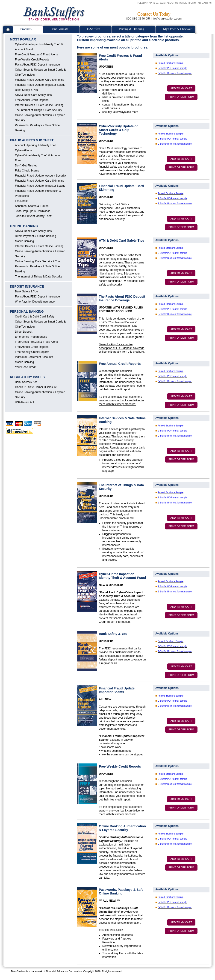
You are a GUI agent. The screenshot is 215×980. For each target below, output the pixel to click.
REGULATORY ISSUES (27, 377)
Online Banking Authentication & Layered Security (40, 118)
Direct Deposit (24, 332)
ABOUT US (172, 3)
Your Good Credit (26, 367)
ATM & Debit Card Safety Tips (33, 95)
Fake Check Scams (27, 171)
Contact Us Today (154, 14)
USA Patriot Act (24, 402)
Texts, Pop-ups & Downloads (33, 211)
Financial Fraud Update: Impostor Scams (40, 85)
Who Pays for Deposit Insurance (35, 302)
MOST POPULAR (23, 39)
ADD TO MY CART (181, 88)
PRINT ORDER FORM (181, 97)
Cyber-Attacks (24, 150)
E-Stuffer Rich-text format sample (175, 73)
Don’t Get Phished (26, 166)
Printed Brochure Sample (171, 63)
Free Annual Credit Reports (32, 100)
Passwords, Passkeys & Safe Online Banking (37, 128)
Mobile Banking (24, 241)
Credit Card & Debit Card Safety (35, 317)
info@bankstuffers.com (166, 19)
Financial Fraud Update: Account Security (40, 176)
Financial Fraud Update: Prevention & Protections (38, 193)
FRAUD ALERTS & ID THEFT (32, 140)
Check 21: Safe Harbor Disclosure (36, 387)
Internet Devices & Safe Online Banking (39, 105)
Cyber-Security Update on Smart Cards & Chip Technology (40, 72)
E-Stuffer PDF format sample (172, 68)
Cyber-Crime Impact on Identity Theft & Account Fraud (39, 47)
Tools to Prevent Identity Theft (33, 216)
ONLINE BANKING (24, 226)
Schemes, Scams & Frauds (32, 206)
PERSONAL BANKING (27, 311)
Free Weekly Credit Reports (32, 60)
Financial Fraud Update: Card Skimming (40, 80)
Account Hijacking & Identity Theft (36, 145)
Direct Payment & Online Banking (35, 236)
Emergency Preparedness (31, 337)
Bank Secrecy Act (26, 382)
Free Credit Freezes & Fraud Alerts (36, 54)
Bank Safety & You (26, 90)
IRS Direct (21, 201)
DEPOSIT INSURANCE (27, 286)
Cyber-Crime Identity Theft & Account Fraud (38, 158)
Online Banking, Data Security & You (37, 261)
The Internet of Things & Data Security (38, 110)
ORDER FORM (188, 3)
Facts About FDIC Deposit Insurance (37, 65)
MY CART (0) (205, 3)
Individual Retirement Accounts (34, 357)
